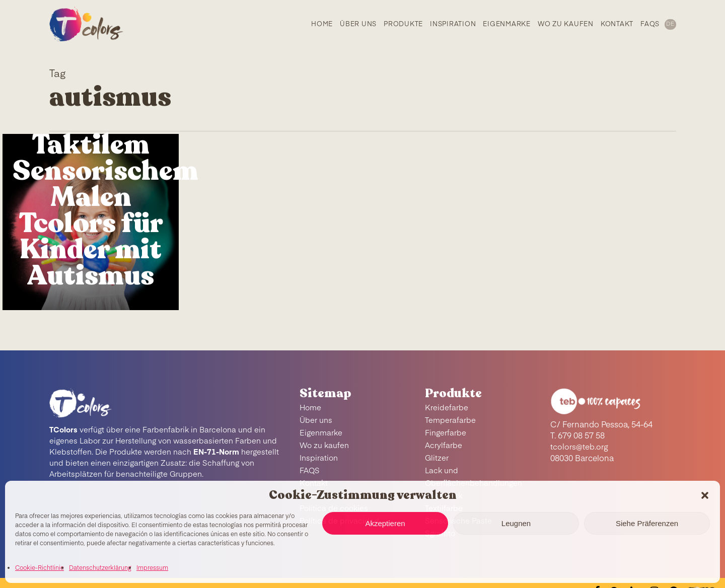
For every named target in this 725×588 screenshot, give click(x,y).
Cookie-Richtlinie (40, 568)
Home (310, 408)
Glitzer (437, 458)
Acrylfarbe (444, 446)
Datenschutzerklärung (100, 568)
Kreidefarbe (447, 408)
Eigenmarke (321, 433)
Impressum (152, 568)
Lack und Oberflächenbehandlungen (474, 477)
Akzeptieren (385, 523)
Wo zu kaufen (324, 446)
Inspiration (319, 458)
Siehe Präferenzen (647, 523)
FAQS (310, 471)
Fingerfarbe (446, 433)
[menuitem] (670, 25)
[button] (705, 495)
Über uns (316, 421)
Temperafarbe (450, 421)
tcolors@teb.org (580, 448)
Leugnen (516, 523)
